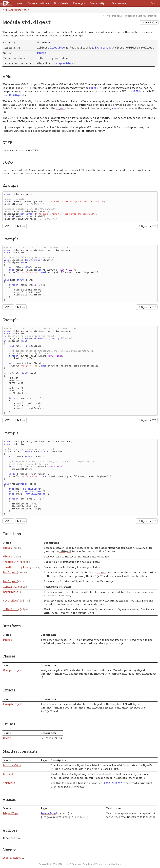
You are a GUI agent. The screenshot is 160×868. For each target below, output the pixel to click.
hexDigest (10, 573)
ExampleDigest (13, 704)
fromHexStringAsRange (18, 567)
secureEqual (11, 601)
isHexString (11, 587)
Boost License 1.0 (13, 858)
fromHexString (13, 562)
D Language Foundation (82, 864)
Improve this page (148, 16)
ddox (118, 864)
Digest (8, 640)
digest (8, 548)
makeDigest (11, 592)
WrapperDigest (13, 670)
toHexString (11, 609)
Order (7, 738)
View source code (112, 16)
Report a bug (130, 16)
